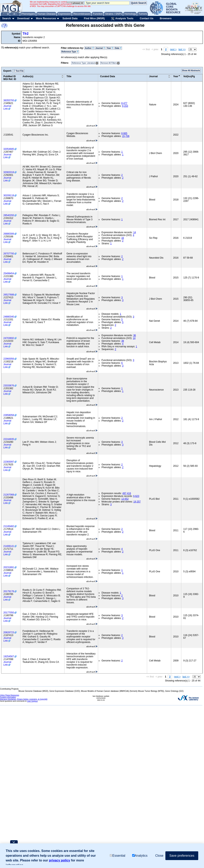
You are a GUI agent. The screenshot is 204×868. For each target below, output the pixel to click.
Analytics (140, 856)
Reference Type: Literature (84, 63)
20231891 (9, 567)
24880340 (9, 317)
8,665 (124, 133)
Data (118, 48)
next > (173, 49)
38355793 (9, 100)
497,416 (127, 493)
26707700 (9, 254)
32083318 (9, 172)
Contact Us (147, 18)
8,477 (124, 103)
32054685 (9, 149)
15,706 (126, 136)
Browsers (166, 18)
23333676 (9, 386)
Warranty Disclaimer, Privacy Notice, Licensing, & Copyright (24, 699)
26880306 (9, 234)
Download (23, 18)
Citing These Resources (10, 695)
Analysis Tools (122, 19)
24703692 (9, 338)
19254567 (9, 656)
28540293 (9, 215)
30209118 (9, 195)
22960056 (9, 359)
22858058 (9, 415)
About (4, 13)
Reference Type (70, 52)
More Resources (46, 18)
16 (122, 238)
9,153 (125, 106)
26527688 (9, 295)
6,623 (136, 496)
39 (122, 341)
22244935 (9, 439)
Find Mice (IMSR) (94, 18)
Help (11, 13)
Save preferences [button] (182, 856)
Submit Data (70, 18)
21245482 (9, 526)
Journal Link (7, 107)
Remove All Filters (109, 63)
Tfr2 (25, 34)
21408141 (9, 546)
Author (89, 48)
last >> (182, 49)
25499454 (9, 273)
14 (134, 232)
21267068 (9, 495)
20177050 (9, 613)
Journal (100, 48)
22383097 (9, 462)
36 (134, 335)
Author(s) (28, 76)
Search (6, 18)
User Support (32, 701)
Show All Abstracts (191, 71)
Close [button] (159, 856)
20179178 (9, 591)
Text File (18, 71)
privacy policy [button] (60, 860)
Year (110, 48)
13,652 (125, 499)
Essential (117, 856)
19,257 (137, 502)
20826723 (9, 632)
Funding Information (8, 697)
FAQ (18, 13)
